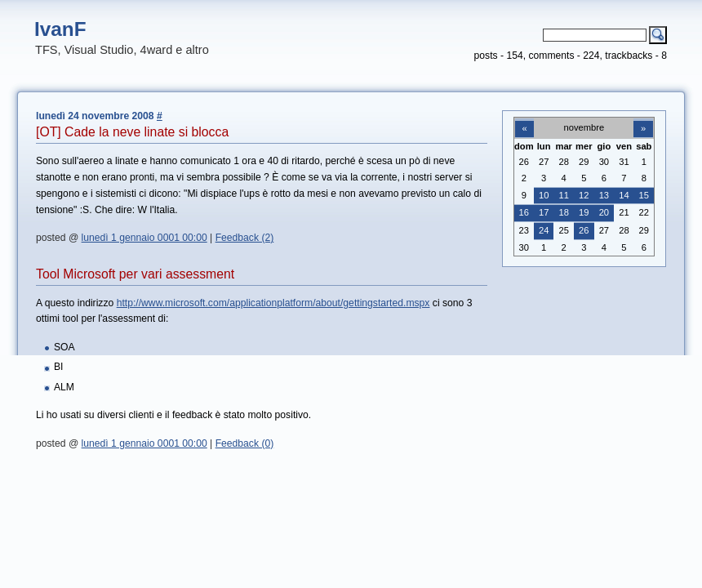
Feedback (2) (245, 238)
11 (564, 195)
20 (604, 212)
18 (564, 212)
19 (584, 212)
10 (544, 195)
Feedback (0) (245, 443)
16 (524, 212)
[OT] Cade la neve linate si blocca (132, 132)
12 (584, 195)
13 (604, 195)
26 (584, 230)
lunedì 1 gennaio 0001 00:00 (144, 238)
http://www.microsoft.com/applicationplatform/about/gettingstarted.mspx (273, 303)
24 (544, 230)
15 (644, 195)
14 (624, 195)
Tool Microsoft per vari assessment (135, 274)
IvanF (60, 29)
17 (544, 212)
